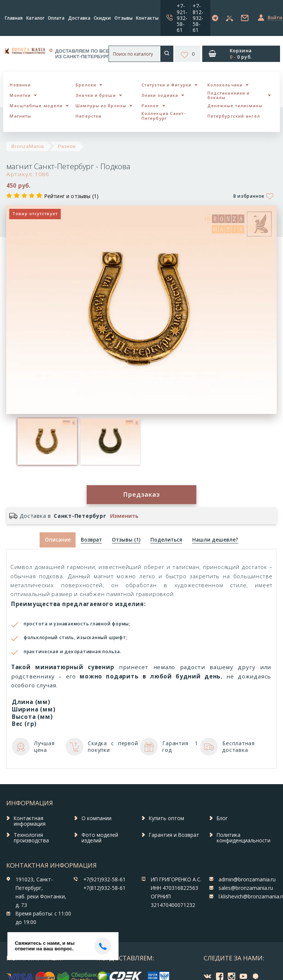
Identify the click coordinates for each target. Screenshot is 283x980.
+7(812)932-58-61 (104, 888)
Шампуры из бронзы (101, 106)
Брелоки (86, 85)
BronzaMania (28, 146)
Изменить (124, 516)
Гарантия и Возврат (174, 835)
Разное (150, 106)
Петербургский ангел (234, 116)
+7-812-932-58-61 (198, 18)
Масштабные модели (36, 106)
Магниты (20, 116)
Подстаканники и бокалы (229, 95)
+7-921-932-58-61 (182, 18)
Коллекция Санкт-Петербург (164, 116)
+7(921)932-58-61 (104, 879)
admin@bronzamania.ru (247, 879)
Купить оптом (167, 818)
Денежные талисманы (235, 106)
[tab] (91, 540)
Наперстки (89, 116)
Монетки (20, 95)
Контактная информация (30, 821)
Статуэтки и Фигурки (167, 85)
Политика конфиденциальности (244, 838)
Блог (222, 818)
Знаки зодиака (160, 95)
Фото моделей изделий (100, 838)
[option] (47, 442)
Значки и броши (96, 95)
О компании (96, 818)
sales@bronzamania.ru (246, 888)
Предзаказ (141, 494)
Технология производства (31, 838)
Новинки (20, 85)
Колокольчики (225, 85)
